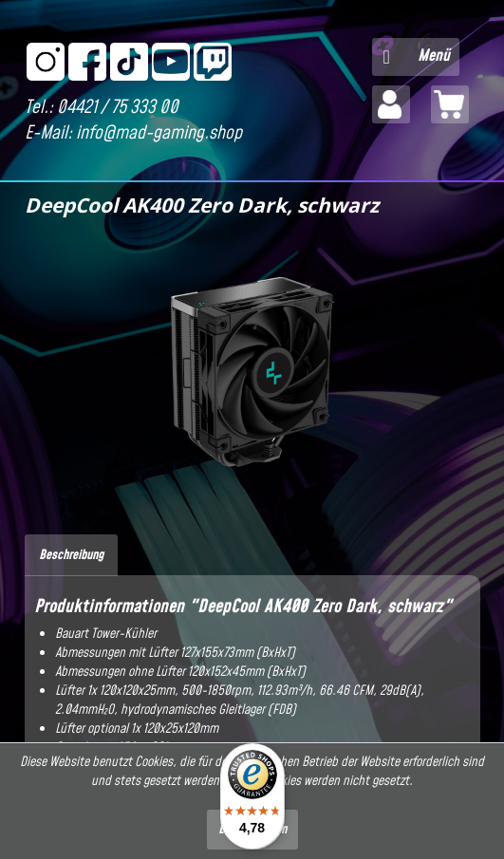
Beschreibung (71, 555)
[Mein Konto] (391, 104)
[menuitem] (416, 57)
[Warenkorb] (450, 104)
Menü (417, 55)
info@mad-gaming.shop (159, 133)
